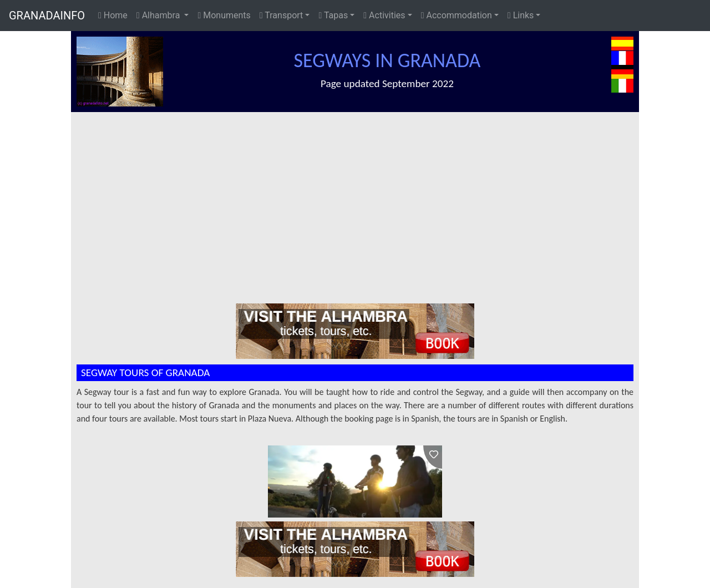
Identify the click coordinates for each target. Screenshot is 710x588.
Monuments (224, 15)
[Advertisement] (361, 195)
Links (521, 15)
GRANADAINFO (47, 16)
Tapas (333, 15)
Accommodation (457, 15)
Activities (384, 15)
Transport (282, 15)
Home (113, 15)
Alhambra (159, 15)
